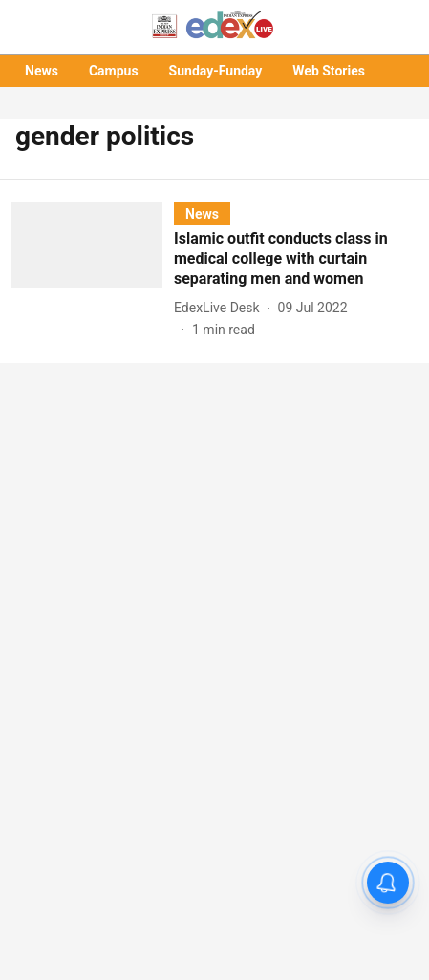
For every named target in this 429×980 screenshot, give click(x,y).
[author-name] (221, 308)
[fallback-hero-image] (93, 271)
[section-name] (202, 213)
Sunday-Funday (216, 71)
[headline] (296, 259)
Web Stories (329, 71)
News (42, 71)
